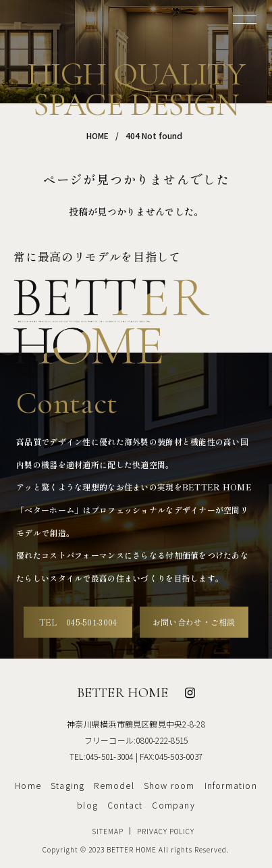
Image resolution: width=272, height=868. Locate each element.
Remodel (114, 785)
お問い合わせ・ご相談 (194, 622)
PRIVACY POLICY (166, 831)
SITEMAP (108, 831)
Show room (169, 785)
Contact (125, 805)
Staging (67, 785)
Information (231, 785)
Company (173, 805)
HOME (98, 135)
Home (28, 785)
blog (87, 805)
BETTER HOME (123, 693)
